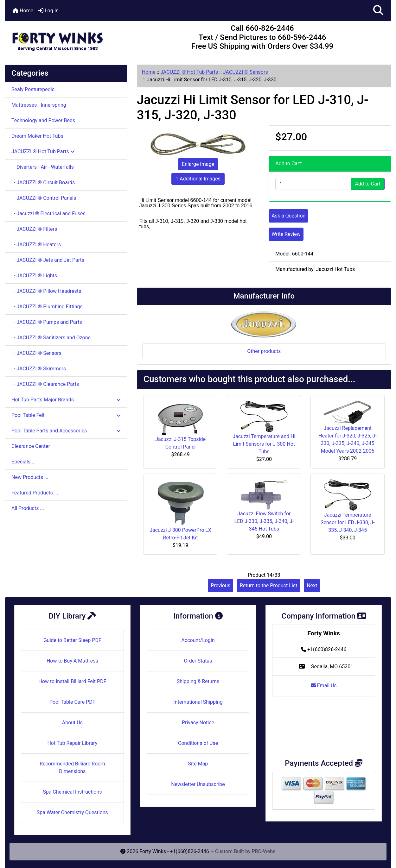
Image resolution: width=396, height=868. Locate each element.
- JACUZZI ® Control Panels (44, 198)
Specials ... (24, 462)
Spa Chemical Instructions (72, 792)
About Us (72, 723)
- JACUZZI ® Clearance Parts (45, 384)
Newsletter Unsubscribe (198, 784)
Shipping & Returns (198, 681)
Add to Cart (368, 184)
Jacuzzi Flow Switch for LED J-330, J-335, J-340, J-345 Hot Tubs (264, 521)
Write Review (286, 234)
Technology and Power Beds (43, 120)
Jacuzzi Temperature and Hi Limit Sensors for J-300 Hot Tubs (264, 444)
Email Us (324, 686)
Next (312, 585)
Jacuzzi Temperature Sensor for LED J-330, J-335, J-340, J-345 (348, 522)
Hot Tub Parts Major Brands (66, 400)
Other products (264, 351)
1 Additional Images (198, 179)
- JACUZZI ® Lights (34, 276)
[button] (378, 11)
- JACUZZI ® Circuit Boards (43, 182)
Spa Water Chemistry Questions (72, 812)
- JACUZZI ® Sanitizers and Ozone (51, 338)
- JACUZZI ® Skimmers (39, 369)
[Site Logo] (69, 39)
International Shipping (198, 702)
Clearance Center (31, 446)
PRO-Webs (264, 851)
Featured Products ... (35, 493)
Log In (48, 11)
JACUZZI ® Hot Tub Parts (189, 72)
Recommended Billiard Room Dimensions (72, 767)
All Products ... (28, 508)
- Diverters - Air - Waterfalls (43, 167)
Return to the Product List (268, 585)
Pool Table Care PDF (72, 702)
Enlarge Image (198, 164)
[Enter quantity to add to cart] (313, 184)
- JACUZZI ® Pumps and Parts (47, 322)
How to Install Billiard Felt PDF (72, 681)
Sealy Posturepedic (33, 89)
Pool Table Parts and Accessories (66, 431)
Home (23, 11)
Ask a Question (288, 216)
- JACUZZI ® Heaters (36, 245)
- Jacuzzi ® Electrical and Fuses (48, 214)
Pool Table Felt (66, 415)
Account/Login (198, 640)
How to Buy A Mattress (72, 661)
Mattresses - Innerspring (39, 105)
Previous (220, 585)
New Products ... (30, 477)
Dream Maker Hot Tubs (37, 136)
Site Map (198, 764)
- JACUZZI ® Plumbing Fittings (47, 307)
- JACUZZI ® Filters (34, 229)
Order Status (198, 661)
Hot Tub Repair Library (72, 743)
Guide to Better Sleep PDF (72, 640)
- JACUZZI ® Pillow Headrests (46, 291)
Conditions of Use (198, 743)
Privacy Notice (198, 723)
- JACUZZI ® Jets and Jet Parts (48, 260)
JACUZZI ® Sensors (246, 72)
